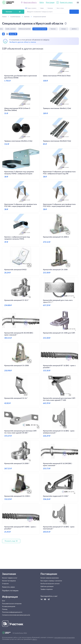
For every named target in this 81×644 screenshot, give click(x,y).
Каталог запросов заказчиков (50, 572)
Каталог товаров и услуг (10, 572)
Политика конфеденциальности (13, 611)
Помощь (5, 608)
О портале (6, 580)
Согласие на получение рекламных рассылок (18, 615)
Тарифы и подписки (47, 587)
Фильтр (13, 34)
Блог (4, 597)
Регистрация (50, 3)
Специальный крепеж (40, 29)
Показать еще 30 (11, 553)
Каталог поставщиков (10, 576)
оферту (35, 639)
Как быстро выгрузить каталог (51, 580)
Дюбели (74, 29)
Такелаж (53, 29)
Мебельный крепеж (24, 29)
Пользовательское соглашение (13, 601)
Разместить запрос (66, 3)
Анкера (64, 29)
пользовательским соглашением (65, 638)
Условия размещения (9, 604)
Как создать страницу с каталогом (52, 576)
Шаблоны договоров (48, 583)
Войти (42, 3)
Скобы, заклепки (11, 29)
